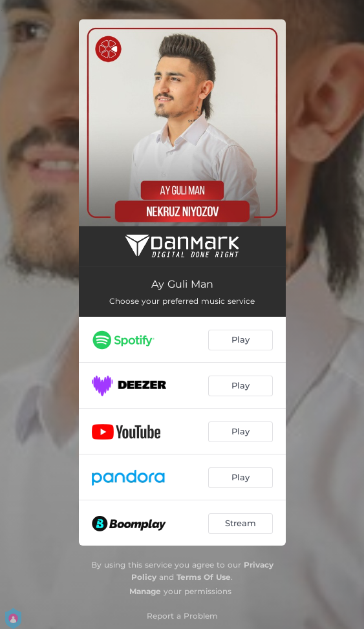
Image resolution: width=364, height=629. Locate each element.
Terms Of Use (204, 577)
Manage (145, 591)
